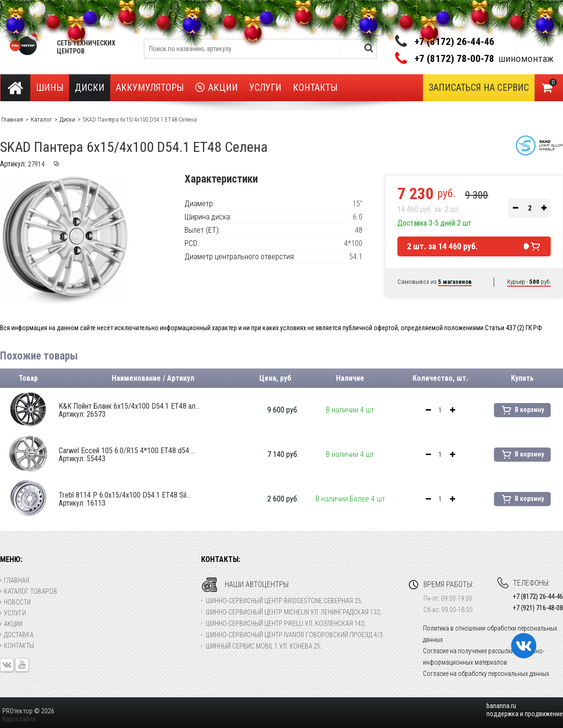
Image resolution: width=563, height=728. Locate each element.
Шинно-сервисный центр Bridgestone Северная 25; (284, 601)
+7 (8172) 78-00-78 (454, 59)
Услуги (265, 88)
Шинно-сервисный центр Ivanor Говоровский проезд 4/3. (295, 635)
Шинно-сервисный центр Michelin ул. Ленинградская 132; (294, 612)
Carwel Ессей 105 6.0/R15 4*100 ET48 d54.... (127, 455)
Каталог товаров (29, 591)
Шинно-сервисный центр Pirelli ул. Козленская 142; (286, 623)
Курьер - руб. (529, 282)
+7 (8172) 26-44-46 (454, 42)
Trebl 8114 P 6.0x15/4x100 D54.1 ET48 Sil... (125, 499)
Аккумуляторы (150, 88)
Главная (15, 580)
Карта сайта (19, 719)
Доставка (17, 635)
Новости (15, 602)
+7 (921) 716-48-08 (538, 608)
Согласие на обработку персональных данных (486, 674)
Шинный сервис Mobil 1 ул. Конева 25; (264, 646)
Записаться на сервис (479, 88)
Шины (50, 88)
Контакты (315, 88)
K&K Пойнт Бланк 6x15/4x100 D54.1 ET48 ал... (129, 410)
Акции (216, 88)
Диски (90, 88)
